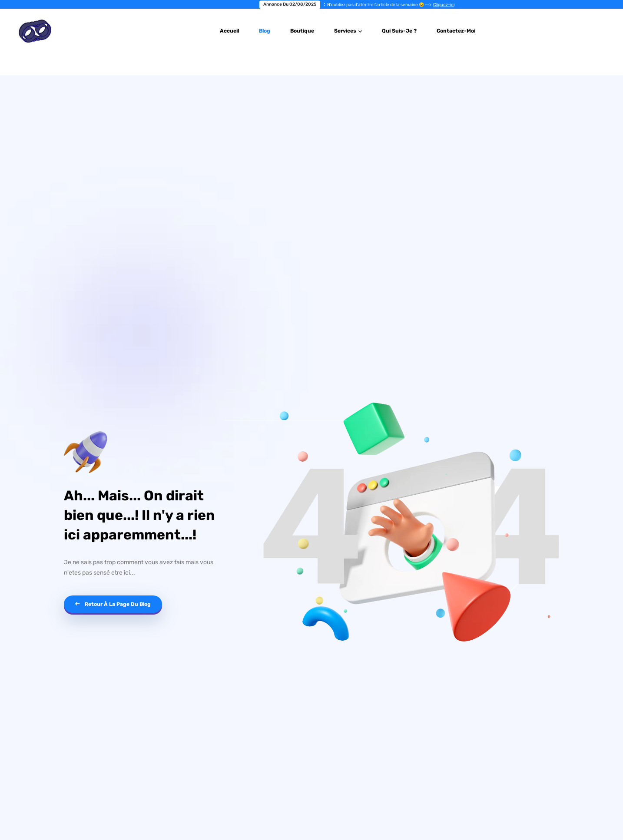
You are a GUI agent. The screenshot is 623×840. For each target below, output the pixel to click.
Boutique (302, 31)
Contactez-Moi (456, 31)
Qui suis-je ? (399, 31)
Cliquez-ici (460, 5)
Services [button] (346, 31)
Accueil (229, 31)
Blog (265, 31)
